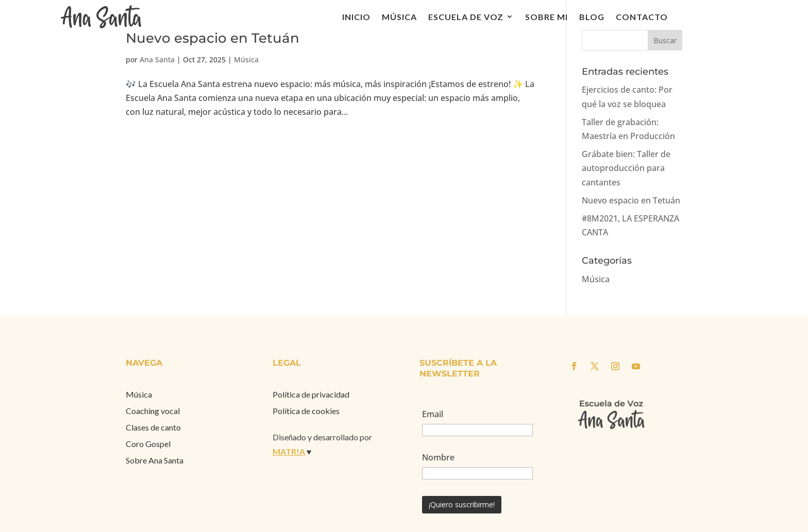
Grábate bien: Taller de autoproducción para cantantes (626, 168)
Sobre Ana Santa (155, 460)
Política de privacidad (311, 394)
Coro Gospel (148, 444)
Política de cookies (306, 411)
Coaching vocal (153, 411)
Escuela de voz (466, 17)
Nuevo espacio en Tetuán (213, 38)
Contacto (642, 17)
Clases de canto (153, 427)
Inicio (356, 17)
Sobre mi (546, 17)
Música (399, 17)
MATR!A (289, 451)
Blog (592, 17)
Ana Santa (157, 59)
